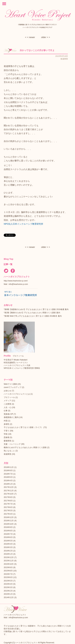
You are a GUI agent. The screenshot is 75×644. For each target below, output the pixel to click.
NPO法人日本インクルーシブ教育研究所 (23, 224)
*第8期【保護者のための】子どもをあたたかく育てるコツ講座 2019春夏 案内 (36, 309)
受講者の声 (8, 414)
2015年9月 (8, 567)
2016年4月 (8, 544)
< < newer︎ (30, 37)
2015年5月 (8, 581)
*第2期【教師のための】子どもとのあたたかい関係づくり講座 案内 (32, 313)
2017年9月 (8, 497)
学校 (6, 434)
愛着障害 (7, 441)
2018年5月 (8, 477)
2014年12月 (9, 597)
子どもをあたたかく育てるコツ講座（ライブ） (23, 427)
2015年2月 (8, 591)
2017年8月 (8, 501)
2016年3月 (8, 547)
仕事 (6, 411)
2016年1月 (8, 554)
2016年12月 (9, 517)
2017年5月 (8, 511)
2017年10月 (9, 494)
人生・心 (7, 407)
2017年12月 (9, 487)
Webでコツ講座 (10, 384)
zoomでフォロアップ (12, 387)
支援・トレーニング (12, 444)
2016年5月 (8, 541)
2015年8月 (8, 571)
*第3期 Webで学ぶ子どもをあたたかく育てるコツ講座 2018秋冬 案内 (33, 316)
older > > (46, 37)
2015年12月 (9, 557)
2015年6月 (8, 577)
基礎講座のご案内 (11, 417)
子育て (7, 431)
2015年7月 (8, 574)
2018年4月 (8, 481)
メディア (7, 401)
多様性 (7, 424)
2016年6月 (8, 537)
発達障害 (7, 454)
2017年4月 (8, 514)
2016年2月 (8, 551)
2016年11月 (9, 521)
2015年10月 (9, 564)
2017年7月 (8, 504)
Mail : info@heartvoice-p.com (16, 284)
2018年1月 (8, 484)
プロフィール (9, 397)
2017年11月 (9, 491)
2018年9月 (8, 471)
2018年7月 (8, 474)
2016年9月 (8, 527)
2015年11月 (9, 561)
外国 (6, 421)
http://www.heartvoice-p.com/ (16, 281)
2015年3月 (8, 587)
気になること (9, 451)
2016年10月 (9, 524)
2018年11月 (9, 467)
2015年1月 (8, 594)
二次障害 (7, 404)
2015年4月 (8, 584)
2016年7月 (8, 534)
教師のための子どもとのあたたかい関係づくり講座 (25, 447)
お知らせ (7, 391)
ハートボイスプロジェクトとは (17, 394)
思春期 (7, 437)
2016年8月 (8, 531)
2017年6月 (8, 507)
